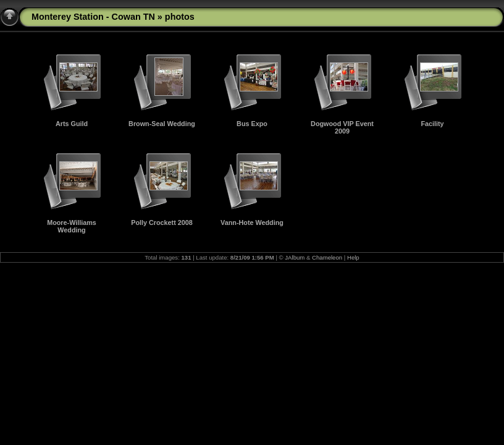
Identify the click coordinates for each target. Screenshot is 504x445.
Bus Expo (252, 124)
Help (353, 257)
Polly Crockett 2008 (162, 222)
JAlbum (295, 257)
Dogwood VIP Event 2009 (342, 127)
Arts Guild (72, 124)
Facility (432, 124)
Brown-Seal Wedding (162, 124)
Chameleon (327, 257)
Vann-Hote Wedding (252, 222)
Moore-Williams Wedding (72, 226)
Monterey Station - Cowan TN (93, 17)
